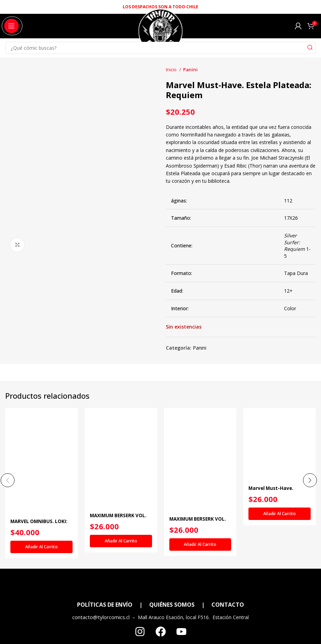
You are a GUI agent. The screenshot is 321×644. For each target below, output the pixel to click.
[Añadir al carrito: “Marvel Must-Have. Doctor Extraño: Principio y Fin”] (280, 514)
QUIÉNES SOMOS (172, 605)
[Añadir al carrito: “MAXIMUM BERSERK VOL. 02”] (121, 541)
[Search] (160, 48)
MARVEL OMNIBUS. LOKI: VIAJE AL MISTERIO (40, 525)
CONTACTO (228, 605)
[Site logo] (160, 34)
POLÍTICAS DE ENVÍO (105, 605)
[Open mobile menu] (11, 26)
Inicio (172, 69)
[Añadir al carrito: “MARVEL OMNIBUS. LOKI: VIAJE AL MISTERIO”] (41, 547)
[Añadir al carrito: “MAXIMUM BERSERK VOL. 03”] (200, 544)
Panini (190, 69)
